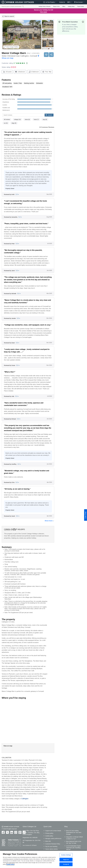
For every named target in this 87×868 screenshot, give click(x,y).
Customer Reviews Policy (53, 844)
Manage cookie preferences (53, 839)
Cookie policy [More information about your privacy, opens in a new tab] (10, 864)
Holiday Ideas (71, 7)
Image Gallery (11, 47)
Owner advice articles (52, 849)
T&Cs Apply (43, 12)
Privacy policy (49, 833)
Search (49, 115)
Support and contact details (53, 831)
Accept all (66, 864)
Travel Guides (80, 7)
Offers (64, 7)
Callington (25, 799)
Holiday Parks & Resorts (45, 7)
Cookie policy (49, 836)
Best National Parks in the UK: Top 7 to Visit (74, 842)
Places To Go (56, 7)
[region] (43, 859)
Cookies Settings (66, 855)
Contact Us (62, 2)
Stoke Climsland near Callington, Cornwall (21, 57)
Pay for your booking (51, 846)
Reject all (66, 860)
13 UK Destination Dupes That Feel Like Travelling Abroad (74, 848)
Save (46, 55)
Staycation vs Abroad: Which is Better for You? (74, 838)
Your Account (79, 2)
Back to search (9, 16)
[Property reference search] (23, 6)
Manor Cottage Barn (14, 53)
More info (48, 841)
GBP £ (70, 2)
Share (51, 55)
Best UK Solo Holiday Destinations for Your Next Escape (74, 832)
